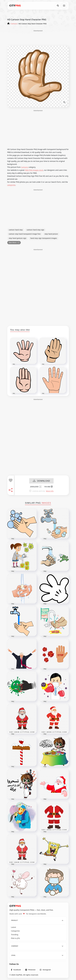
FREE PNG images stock (34, 170)
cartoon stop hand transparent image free (25, 234)
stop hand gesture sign (18, 238)
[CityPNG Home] (15, 6)
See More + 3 (14, 243)
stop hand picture (51, 234)
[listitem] (16, 970)
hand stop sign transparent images (44, 238)
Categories (15, 931)
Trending (15, 935)
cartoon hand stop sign (35, 230)
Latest (13, 927)
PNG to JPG (15, 938)
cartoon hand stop (16, 230)
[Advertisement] (38, 38)
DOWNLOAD (41, 481)
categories (11, 185)
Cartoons (25, 167)
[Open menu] (64, 6)
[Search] (58, 6)
